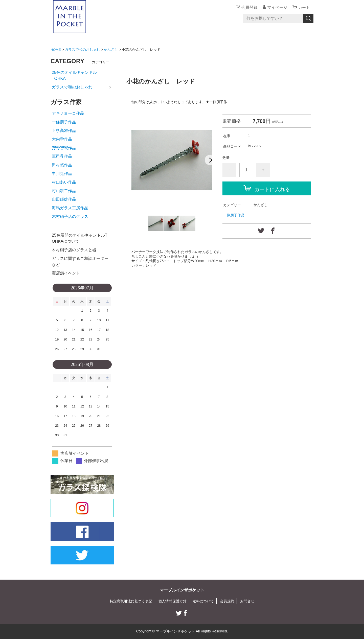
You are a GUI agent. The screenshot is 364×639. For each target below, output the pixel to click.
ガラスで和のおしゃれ (83, 50)
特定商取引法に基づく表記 (131, 601)
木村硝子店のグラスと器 (74, 250)
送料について (203, 601)
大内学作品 (62, 139)
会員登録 (249, 7)
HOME (56, 50)
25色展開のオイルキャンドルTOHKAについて (80, 238)
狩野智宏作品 (64, 148)
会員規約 (227, 601)
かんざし (111, 50)
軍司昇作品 (62, 156)
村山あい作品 (64, 182)
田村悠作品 (62, 165)
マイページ (277, 7)
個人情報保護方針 (172, 601)
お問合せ (247, 601)
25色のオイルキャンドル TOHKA (82, 75)
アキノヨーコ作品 (68, 113)
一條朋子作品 (234, 215)
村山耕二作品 (64, 191)
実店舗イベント (66, 273)
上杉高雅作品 (64, 131)
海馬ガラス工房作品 (70, 208)
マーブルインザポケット (182, 590)
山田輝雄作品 (64, 199)
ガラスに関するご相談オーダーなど (80, 261)
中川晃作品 (62, 174)
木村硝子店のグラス (70, 216)
